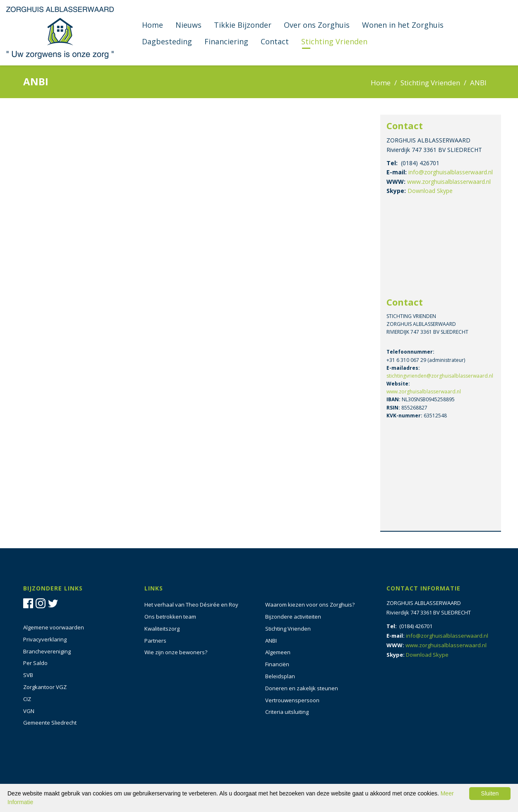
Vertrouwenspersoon (292, 700)
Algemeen (278, 652)
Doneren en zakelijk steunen (302, 688)
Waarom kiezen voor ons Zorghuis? (310, 605)
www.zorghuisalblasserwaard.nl (449, 182)
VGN (29, 711)
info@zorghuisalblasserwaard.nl (451, 172)
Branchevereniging (47, 651)
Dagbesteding (167, 41)
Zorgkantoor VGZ (45, 687)
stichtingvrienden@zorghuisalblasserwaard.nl (440, 376)
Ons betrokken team (170, 617)
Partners (155, 641)
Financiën (277, 664)
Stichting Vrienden (334, 41)
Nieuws (188, 25)
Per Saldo (35, 663)
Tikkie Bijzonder (243, 25)
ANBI (271, 641)
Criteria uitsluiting (287, 712)
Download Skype (430, 191)
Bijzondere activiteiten (293, 617)
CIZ (27, 699)
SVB (28, 675)
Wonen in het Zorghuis (403, 25)
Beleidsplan (280, 676)
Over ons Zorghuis (317, 25)
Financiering (226, 41)
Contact (275, 41)
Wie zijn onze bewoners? (176, 652)
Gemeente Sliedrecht (50, 723)
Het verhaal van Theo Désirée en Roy (191, 605)
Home (152, 25)
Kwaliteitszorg (162, 629)
